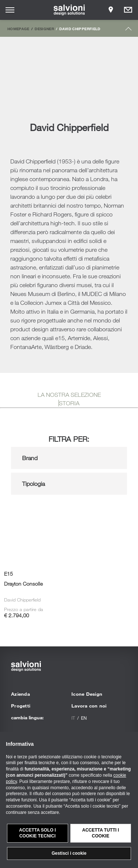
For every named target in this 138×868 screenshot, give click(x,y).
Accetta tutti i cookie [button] (100, 833)
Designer (44, 29)
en (84, 718)
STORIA (69, 403)
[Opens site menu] (10, 10)
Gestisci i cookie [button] (69, 853)
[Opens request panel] (128, 10)
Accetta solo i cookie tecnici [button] (38, 833)
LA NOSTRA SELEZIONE (69, 395)
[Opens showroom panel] (111, 10)
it (73, 718)
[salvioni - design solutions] (69, 10)
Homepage (18, 29)
